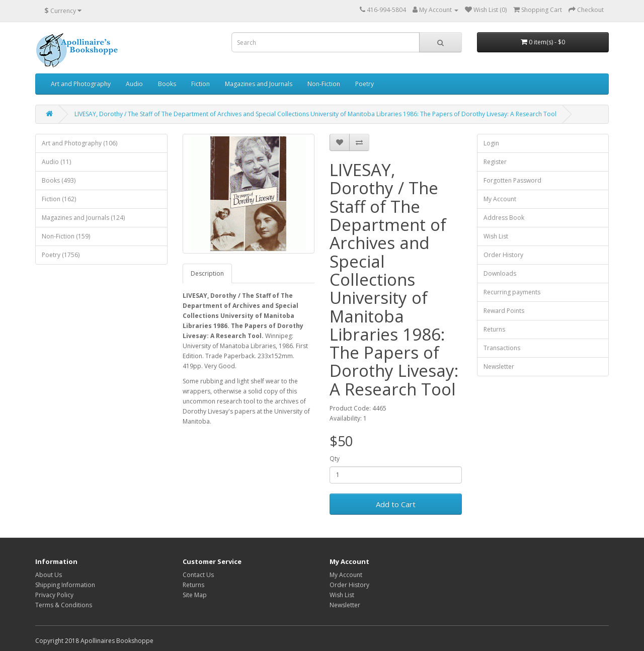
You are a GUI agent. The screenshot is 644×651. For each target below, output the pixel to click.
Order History (503, 255)
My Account (500, 199)
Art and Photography (81, 84)
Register (495, 162)
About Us (49, 575)
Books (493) (59, 180)
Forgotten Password (512, 180)
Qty (335, 459)
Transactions (502, 348)
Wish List (496, 236)
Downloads (500, 273)
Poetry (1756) (61, 255)
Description (207, 273)
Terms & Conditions (64, 605)
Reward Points (504, 311)
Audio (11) (56, 162)
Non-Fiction (324, 84)
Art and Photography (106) (79, 143)
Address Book (504, 218)
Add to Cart (396, 504)
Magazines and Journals (259, 84)
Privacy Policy (54, 595)
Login (491, 143)
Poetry (365, 84)
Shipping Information (65, 585)
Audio (134, 84)
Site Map (195, 595)
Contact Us (198, 575)
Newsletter (499, 367)
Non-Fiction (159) (66, 236)
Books (167, 84)
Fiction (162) (59, 199)
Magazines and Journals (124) (83, 218)
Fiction (200, 84)
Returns (494, 329)
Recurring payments (512, 292)
